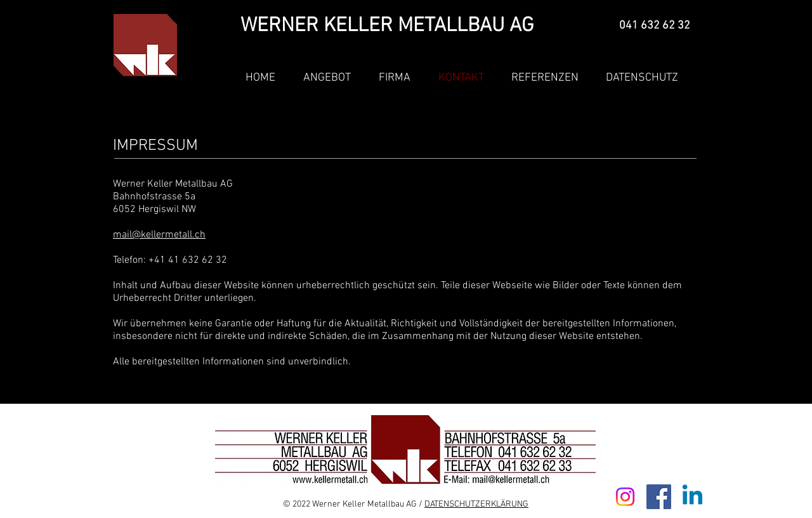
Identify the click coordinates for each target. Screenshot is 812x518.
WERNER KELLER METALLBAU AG (387, 26)
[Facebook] (659, 497)
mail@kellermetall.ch (159, 235)
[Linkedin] (692, 497)
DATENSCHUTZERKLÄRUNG (476, 504)
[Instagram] (625, 497)
